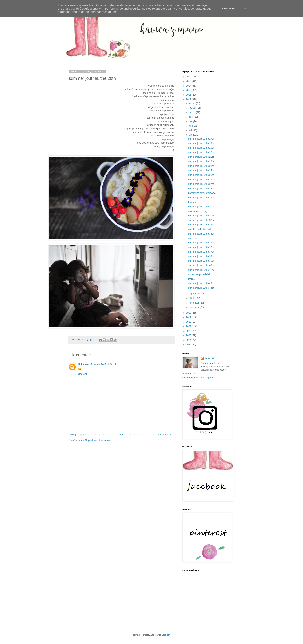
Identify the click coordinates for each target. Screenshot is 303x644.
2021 (189, 326)
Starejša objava (165, 435)
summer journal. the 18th (201, 143)
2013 (189, 81)
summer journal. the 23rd (201, 166)
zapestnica (194, 238)
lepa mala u (194, 202)
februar (193, 108)
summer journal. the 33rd (201, 225)
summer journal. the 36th (201, 247)
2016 (189, 95)
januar (192, 103)
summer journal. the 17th (201, 139)
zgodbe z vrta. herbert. (200, 229)
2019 (189, 317)
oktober (193, 298)
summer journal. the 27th (201, 184)
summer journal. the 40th (201, 265)
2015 (189, 90)
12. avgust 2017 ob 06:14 (103, 364)
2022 (189, 331)
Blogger (166, 635)
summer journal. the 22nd (201, 161)
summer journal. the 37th (201, 252)
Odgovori (83, 374)
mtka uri (209, 358)
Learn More (228, 9)
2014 (189, 86)
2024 (189, 340)
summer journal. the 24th (201, 170)
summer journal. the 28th (201, 189)
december (194, 307)
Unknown (83, 364)
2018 (189, 313)
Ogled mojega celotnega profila (198, 378)
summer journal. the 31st (201, 216)
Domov (122, 435)
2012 (189, 77)
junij (191, 126)
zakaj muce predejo (198, 211)
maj (191, 121)
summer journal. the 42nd (201, 270)
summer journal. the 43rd (201, 283)
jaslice (191, 279)
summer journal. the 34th (201, 234)
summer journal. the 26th (201, 180)
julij (191, 130)
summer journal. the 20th (201, 152)
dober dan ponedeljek (199, 274)
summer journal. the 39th (201, 261)
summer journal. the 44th (201, 288)
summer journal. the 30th (201, 207)
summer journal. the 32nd (201, 220)
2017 (189, 99)
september (195, 294)
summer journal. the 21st (201, 157)
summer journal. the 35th (201, 243)
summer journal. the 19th (201, 148)
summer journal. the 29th (201, 198)
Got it (242, 9)
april (191, 117)
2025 (189, 345)
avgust (193, 135)
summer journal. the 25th (201, 175)
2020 (189, 322)
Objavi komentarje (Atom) (98, 440)
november (194, 303)
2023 (189, 335)
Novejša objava (78, 435)
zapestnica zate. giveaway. (202, 193)
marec (192, 112)
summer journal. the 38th (201, 256)
